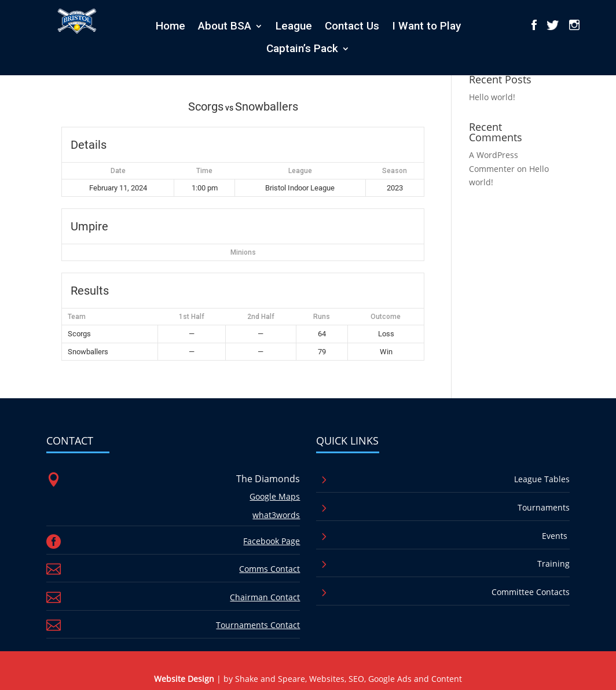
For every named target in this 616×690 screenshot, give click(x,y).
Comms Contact (269, 569)
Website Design (184, 679)
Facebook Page (272, 541)
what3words (276, 515)
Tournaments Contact (258, 625)
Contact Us (352, 26)
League (294, 26)
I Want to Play (426, 26)
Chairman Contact (265, 597)
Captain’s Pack (302, 49)
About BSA (225, 26)
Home (170, 26)
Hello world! (492, 97)
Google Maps (275, 496)
